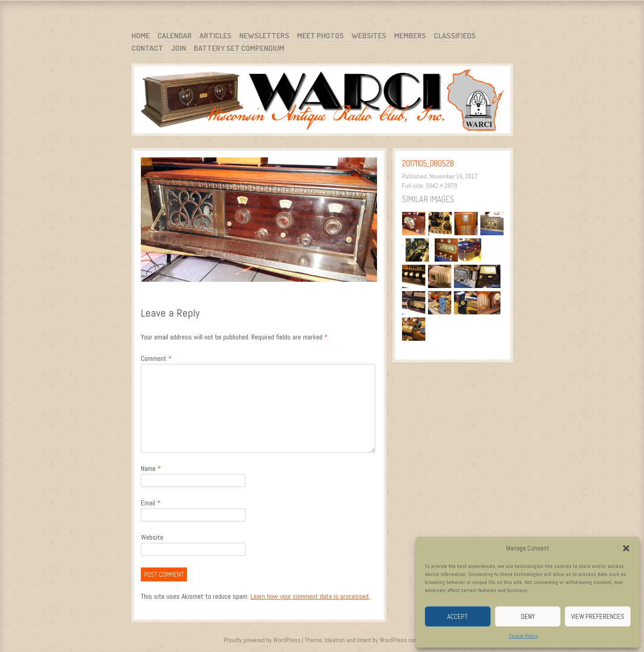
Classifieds (455, 36)
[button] (626, 548)
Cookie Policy (523, 636)
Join (178, 48)
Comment (156, 358)
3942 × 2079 (441, 186)
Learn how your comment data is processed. (310, 596)
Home (141, 36)
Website (152, 537)
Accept (458, 616)
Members (410, 36)
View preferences (598, 616)
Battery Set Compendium (239, 48)
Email (151, 503)
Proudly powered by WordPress (262, 640)
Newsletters (264, 36)
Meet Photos (320, 36)
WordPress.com (399, 640)
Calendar (175, 36)
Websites (369, 36)
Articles (216, 36)
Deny (528, 616)
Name (151, 468)
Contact (147, 48)
